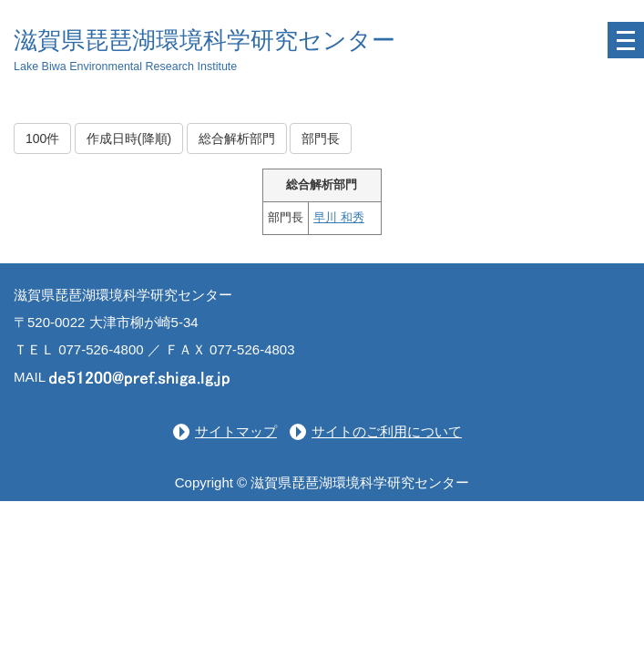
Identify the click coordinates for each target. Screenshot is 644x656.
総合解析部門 (237, 138)
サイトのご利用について (387, 431)
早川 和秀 (338, 218)
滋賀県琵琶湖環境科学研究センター (204, 41)
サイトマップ (236, 431)
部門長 (321, 138)
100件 (42, 138)
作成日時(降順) (129, 138)
